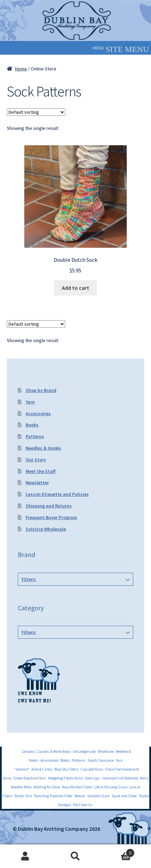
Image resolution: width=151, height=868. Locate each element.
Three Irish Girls (74, 595)
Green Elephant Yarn (30, 778)
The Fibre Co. (83, 805)
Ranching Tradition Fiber (53, 796)
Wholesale (106, 751)
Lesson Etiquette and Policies (57, 494)
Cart (118, 851)
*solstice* (22, 769)
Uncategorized (84, 751)
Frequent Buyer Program (51, 517)
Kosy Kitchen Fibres (77, 787)
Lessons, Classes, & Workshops (46, 751)
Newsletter (37, 483)
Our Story (36, 460)
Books (32, 425)
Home (21, 69)
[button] (98, 48)
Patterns (35, 436)
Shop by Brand (41, 390)
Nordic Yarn (23, 796)
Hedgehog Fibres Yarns (65, 778)
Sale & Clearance (101, 760)
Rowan (80, 796)
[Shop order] (36, 112)
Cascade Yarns (92, 769)
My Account (25, 856)
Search (75, 856)
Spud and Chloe (124, 796)
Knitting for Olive (47, 787)
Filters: (29, 579)
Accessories (38, 413)
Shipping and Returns (49, 506)
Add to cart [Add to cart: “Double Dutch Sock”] (75, 288)
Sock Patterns (76, 648)
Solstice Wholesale (46, 529)
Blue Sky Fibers (66, 769)
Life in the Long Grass (111, 787)
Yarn (30, 402)
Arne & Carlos (42, 769)
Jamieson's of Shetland (120, 778)
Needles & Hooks (43, 448)
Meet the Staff (41, 471)
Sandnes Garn (98, 796)
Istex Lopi (92, 778)
